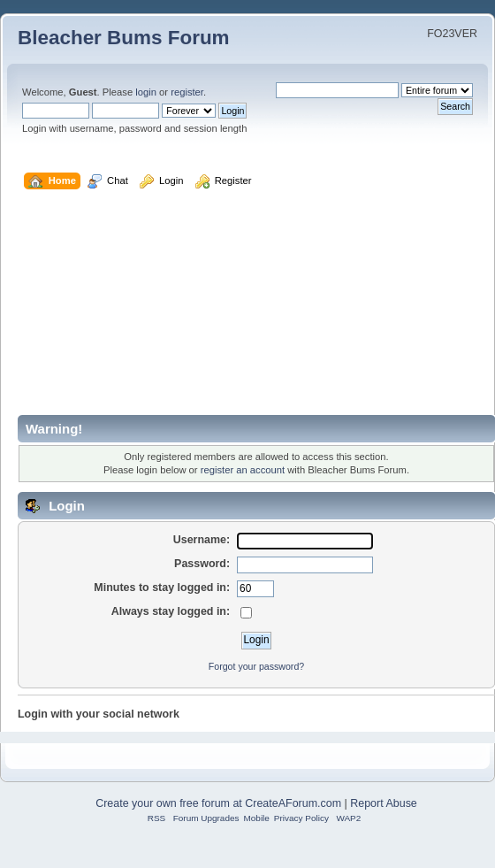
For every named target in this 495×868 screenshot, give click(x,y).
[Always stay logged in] (246, 613)
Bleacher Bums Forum (124, 38)
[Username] (305, 542)
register (187, 92)
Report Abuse (384, 803)
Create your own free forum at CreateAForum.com (218, 803)
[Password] (305, 565)
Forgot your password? (256, 666)
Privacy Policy (301, 818)
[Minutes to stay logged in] (255, 589)
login (146, 92)
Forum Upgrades (206, 818)
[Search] (337, 90)
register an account (243, 470)
